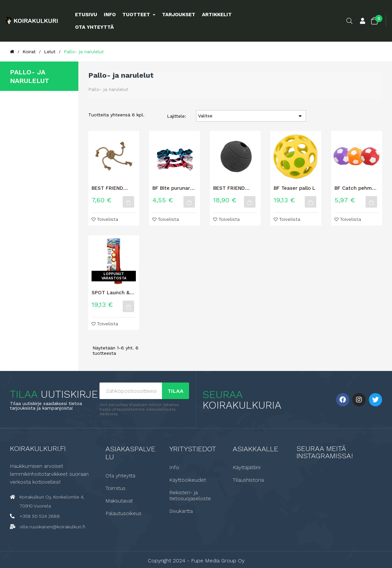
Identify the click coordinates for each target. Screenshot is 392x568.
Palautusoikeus (123, 513)
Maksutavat (119, 501)
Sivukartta (181, 511)
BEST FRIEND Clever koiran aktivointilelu (229, 188)
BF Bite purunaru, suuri (173, 188)
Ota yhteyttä (120, 475)
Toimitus (116, 488)
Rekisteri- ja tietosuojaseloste (190, 495)
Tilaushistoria (248, 480)
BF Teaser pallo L (294, 188)
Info (174, 467)
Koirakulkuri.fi (38, 448)
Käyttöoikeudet (188, 480)
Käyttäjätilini (247, 467)
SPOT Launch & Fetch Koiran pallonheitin (111, 293)
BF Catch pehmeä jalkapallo (356, 188)
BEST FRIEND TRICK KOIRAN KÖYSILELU (109, 188)
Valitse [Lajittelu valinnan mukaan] (251, 116)
